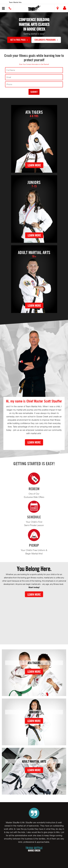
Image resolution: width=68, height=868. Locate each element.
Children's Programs (46, 40)
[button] (34, 8)
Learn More (34, 165)
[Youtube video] (34, 619)
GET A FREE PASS (19, 40)
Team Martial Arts (15, 2)
